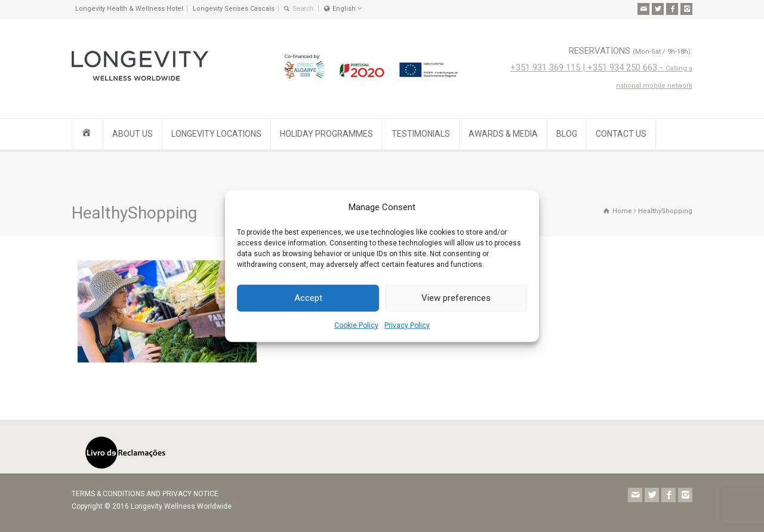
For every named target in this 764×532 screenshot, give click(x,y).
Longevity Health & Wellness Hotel (129, 9)
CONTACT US (621, 134)
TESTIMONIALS (421, 134)
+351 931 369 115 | (549, 67)
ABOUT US (133, 134)
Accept (308, 298)
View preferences (456, 298)
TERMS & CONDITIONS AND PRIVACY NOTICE (145, 494)
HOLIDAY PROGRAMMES (326, 134)
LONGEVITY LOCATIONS (216, 134)
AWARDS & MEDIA (503, 134)
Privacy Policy (407, 325)
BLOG (567, 134)
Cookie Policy (356, 325)
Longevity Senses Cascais (234, 9)
